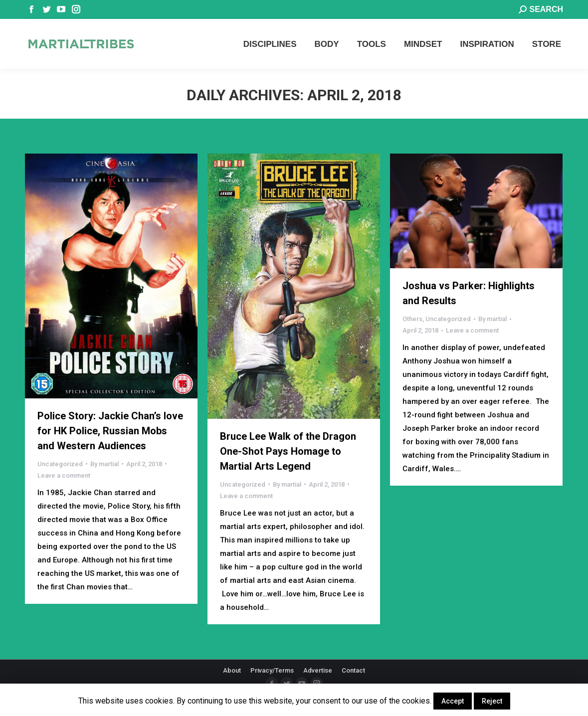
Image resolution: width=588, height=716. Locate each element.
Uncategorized (60, 464)
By (104, 464)
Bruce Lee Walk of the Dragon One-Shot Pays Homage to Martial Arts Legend (288, 451)
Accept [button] (453, 701)
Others (412, 319)
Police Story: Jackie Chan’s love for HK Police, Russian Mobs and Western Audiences (110, 431)
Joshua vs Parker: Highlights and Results (469, 293)
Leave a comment (64, 475)
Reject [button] (492, 701)
